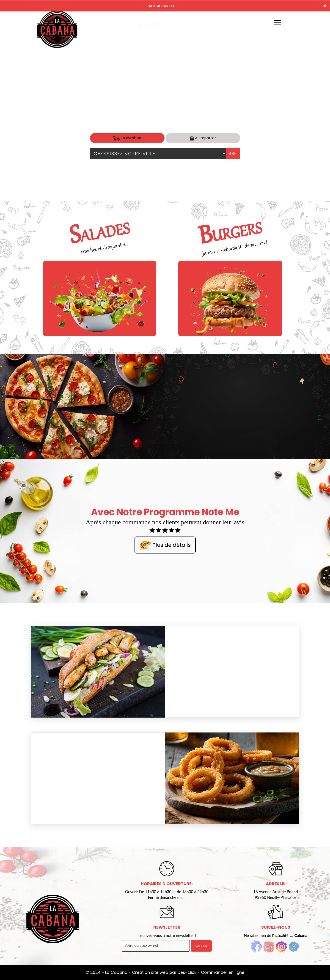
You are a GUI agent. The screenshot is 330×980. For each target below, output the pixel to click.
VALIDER (201, 946)
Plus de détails (165, 546)
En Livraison (127, 138)
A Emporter (203, 138)
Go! (233, 154)
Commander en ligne (223, 972)
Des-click (187, 972)
